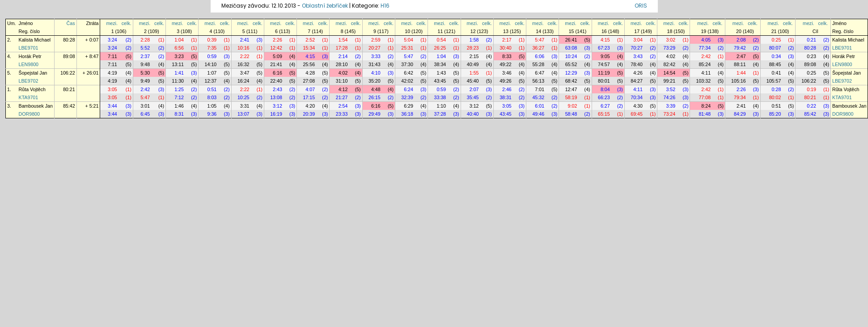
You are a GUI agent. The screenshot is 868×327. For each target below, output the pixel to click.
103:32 (703, 81)
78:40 (637, 64)
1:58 (474, 40)
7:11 (112, 56)
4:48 (376, 89)
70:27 (637, 48)
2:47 (741, 56)
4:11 (706, 73)
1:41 (179, 73)
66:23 (604, 97)
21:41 (276, 64)
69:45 (637, 114)
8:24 (706, 106)
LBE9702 (29, 81)
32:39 (407, 97)
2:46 (507, 89)
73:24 (670, 114)
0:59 (212, 56)
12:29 (571, 73)
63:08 (571, 48)
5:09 (277, 56)
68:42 (571, 81)
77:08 (705, 97)
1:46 (179, 106)
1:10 (441, 106)
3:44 (112, 106)
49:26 (506, 81)
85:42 (69, 106)
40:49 (473, 64)
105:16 (739, 81)
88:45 (775, 64)
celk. (127, 23)
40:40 (473, 114)
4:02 (671, 56)
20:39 (309, 114)
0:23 (811, 56)
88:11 (740, 64)
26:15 (375, 97)
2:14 (343, 56)
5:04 (409, 40)
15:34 (309, 48)
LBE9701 (29, 48)
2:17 (507, 40)
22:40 (276, 81)
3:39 (671, 106)
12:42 (276, 48)
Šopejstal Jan (33, 73)
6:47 (540, 73)
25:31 (407, 48)
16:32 (243, 64)
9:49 (145, 81)
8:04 (605, 89)
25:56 (309, 64)
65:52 (571, 64)
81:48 (705, 114)
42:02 (407, 81)
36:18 (407, 114)
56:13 (538, 81)
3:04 (638, 40)
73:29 (670, 48)
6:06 (540, 56)
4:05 (706, 40)
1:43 (441, 73)
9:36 (212, 114)
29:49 (375, 114)
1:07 (212, 73)
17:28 (342, 48)
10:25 (243, 97)
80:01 (604, 81)
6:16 (277, 73)
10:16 (243, 48)
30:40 (506, 48)
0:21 (811, 40)
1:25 (179, 89)
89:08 (69, 56)
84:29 (740, 114)
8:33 (507, 56)
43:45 (440, 81)
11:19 (604, 73)
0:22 (811, 106)
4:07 (310, 89)
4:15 (605, 40)
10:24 (571, 56)
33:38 (440, 97)
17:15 (309, 97)
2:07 (474, 89)
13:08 (276, 97)
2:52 (310, 40)
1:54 (343, 40)
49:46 (538, 114)
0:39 (212, 40)
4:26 (638, 73)
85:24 (705, 64)
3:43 (638, 56)
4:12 (343, 89)
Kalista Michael (35, 40)
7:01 (540, 89)
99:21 (670, 81)
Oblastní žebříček (325, 6)
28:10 (342, 64)
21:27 (342, 97)
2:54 (343, 106)
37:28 (440, 114)
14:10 (211, 64)
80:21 (69, 89)
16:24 (243, 81)
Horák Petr (30, 56)
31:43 (375, 64)
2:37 (145, 56)
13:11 (178, 64)
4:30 (638, 106)
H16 (385, 6)
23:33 (342, 114)
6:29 (409, 106)
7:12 (179, 97)
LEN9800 (29, 64)
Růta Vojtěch (32, 89)
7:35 (212, 48)
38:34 (440, 64)
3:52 (671, 89)
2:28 (145, 40)
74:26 (670, 97)
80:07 (775, 48)
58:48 (571, 114)
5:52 (145, 48)
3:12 (277, 106)
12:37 (211, 81)
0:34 (777, 56)
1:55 (474, 73)
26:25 (440, 48)
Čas (71, 23)
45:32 (538, 97)
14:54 (670, 73)
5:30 (145, 73)
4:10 (376, 73)
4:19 (112, 73)
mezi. (112, 23)
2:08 (741, 40)
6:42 (409, 73)
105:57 (774, 81)
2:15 (474, 56)
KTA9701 (29, 97)
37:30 (407, 64)
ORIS (641, 6)
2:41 (245, 40)
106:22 (68, 73)
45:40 (473, 81)
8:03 (212, 97)
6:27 (605, 106)
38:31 (506, 97)
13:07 (243, 114)
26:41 (571, 40)
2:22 (245, 56)
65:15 (604, 114)
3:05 (112, 89)
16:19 (276, 114)
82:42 (670, 64)
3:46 (507, 73)
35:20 (375, 81)
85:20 (775, 114)
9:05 (605, 56)
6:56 (179, 48)
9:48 (145, 64)
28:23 (473, 48)
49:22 (506, 64)
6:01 (540, 106)
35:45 (473, 97)
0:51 (212, 89)
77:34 (705, 48)
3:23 (179, 56)
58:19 (571, 97)
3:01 (145, 106)
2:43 (277, 89)
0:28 (777, 89)
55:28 (538, 64)
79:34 (740, 97)
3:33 (376, 56)
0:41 (777, 73)
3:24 (112, 40)
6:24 (409, 89)
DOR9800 (29, 114)
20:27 (375, 48)
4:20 (310, 106)
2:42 (706, 56)
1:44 (741, 73)
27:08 (309, 81)
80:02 (775, 97)
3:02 (671, 40)
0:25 (777, 40)
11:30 (178, 81)
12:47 (571, 89)
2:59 (376, 40)
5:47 (540, 40)
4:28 (310, 73)
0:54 (441, 40)
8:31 (179, 114)
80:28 (69, 40)
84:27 (637, 81)
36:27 (538, 48)
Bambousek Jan (36, 106)
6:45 (145, 114)
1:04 (179, 40)
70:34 (637, 97)
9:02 (573, 106)
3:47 (245, 73)
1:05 (212, 106)
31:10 (342, 81)
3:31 (245, 106)
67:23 (604, 48)
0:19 (811, 89)
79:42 (740, 48)
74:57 (604, 64)
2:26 (277, 40)
